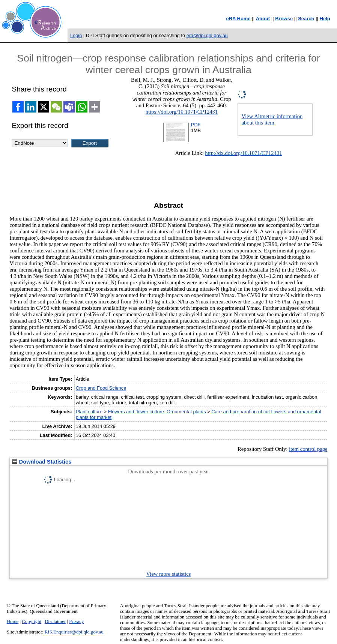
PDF (196, 125)
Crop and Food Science (101, 388)
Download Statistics (42, 462)
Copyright (32, 621)
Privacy (76, 621)
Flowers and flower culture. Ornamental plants (157, 412)
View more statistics (169, 574)
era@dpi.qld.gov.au (207, 35)
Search (306, 19)
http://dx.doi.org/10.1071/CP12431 (243, 153)
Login (76, 35)
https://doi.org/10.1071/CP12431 (182, 112)
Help (325, 19)
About (263, 19)
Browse (284, 19)
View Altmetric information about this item (272, 119)
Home (13, 621)
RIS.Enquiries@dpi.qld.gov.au (74, 632)
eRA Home (238, 19)
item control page (308, 449)
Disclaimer (55, 621)
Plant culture (89, 412)
